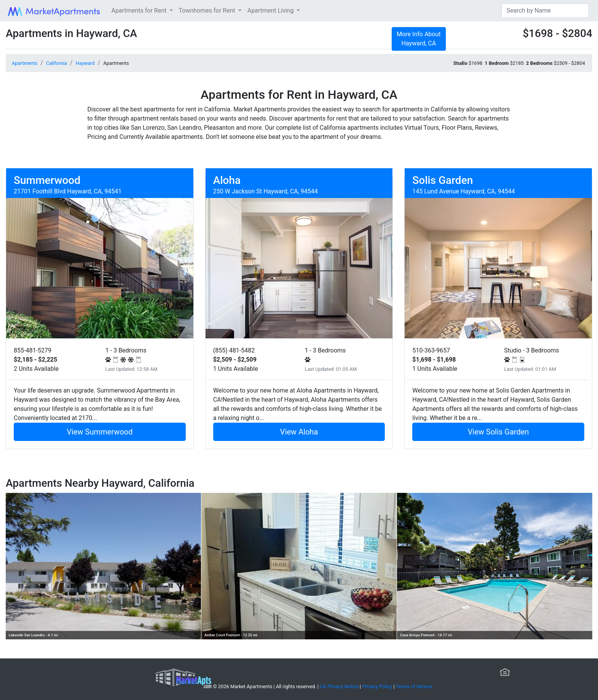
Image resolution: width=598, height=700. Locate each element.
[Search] (545, 11)
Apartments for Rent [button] (140, 10)
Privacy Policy (377, 686)
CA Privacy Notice (339, 686)
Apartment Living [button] (272, 10)
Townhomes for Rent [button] (208, 10)
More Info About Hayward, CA (419, 39)
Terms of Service (414, 686)
